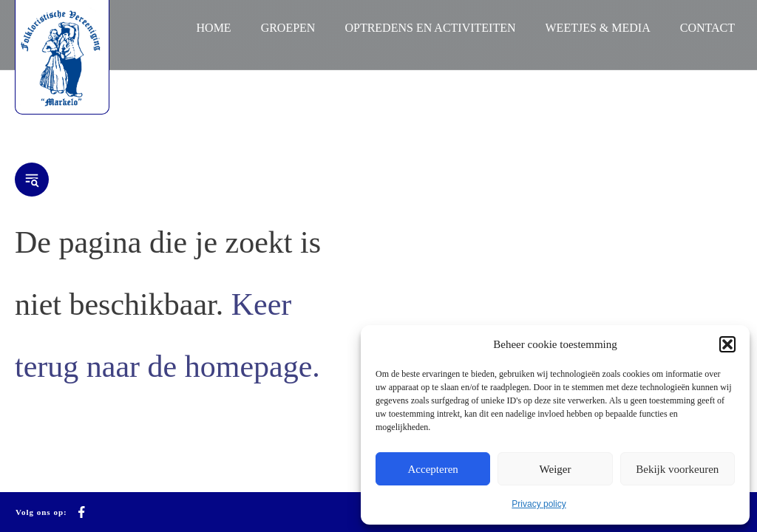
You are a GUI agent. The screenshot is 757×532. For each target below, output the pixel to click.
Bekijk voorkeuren (677, 469)
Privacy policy (539, 504)
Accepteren (433, 469)
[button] (727, 344)
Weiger (556, 469)
